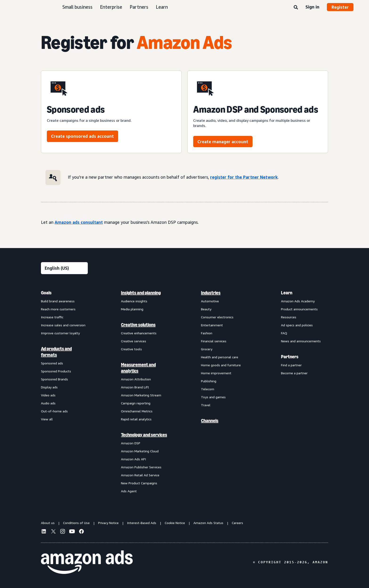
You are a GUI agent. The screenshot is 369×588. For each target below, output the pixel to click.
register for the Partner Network (244, 177)
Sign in (312, 7)
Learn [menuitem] (287, 293)
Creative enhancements (139, 333)
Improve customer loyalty (60, 333)
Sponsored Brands (54, 379)
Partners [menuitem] (290, 357)
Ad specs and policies (297, 325)
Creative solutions (138, 325)
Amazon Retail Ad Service (140, 475)
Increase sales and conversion (63, 325)
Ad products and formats (56, 352)
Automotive (210, 301)
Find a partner (291, 365)
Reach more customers (58, 309)
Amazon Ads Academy (298, 301)
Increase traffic (52, 317)
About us (48, 523)
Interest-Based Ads (142, 523)
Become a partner (294, 373)
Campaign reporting (136, 403)
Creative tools (131, 349)
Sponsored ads (52, 363)
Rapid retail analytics (136, 419)
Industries (211, 293)
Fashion (207, 333)
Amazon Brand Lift (135, 387)
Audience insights (134, 301)
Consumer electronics (217, 317)
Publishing (209, 381)
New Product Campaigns (139, 483)
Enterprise (111, 7)
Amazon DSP (131, 443)
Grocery (207, 349)
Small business (77, 7)
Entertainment (212, 325)
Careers (237, 523)
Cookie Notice (175, 523)
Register (340, 7)
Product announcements (299, 309)
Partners (139, 7)
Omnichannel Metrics (137, 411)
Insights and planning (141, 293)
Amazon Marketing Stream (141, 395)
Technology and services (144, 435)
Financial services (214, 341)
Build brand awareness (58, 301)
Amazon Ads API (133, 459)
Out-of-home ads (54, 411)
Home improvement (216, 373)
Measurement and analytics (138, 368)
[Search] (296, 8)
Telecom (208, 389)
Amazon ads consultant (79, 222)
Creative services (134, 341)
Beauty (206, 309)
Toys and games (213, 397)
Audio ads (48, 403)
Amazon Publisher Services (141, 467)
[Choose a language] (64, 268)
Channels (210, 421)
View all (47, 419)
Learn (162, 7)
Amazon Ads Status (208, 523)
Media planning (132, 309)
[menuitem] (64, 392)
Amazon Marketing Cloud (140, 451)
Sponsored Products (56, 371)
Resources (289, 317)
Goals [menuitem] (46, 293)
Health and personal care (220, 357)
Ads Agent (129, 491)
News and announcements (301, 341)
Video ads (48, 395)
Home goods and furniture (221, 365)
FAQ (284, 333)
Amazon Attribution (136, 379)
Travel (206, 405)
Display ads (49, 387)
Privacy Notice (108, 523)
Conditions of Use (76, 523)
